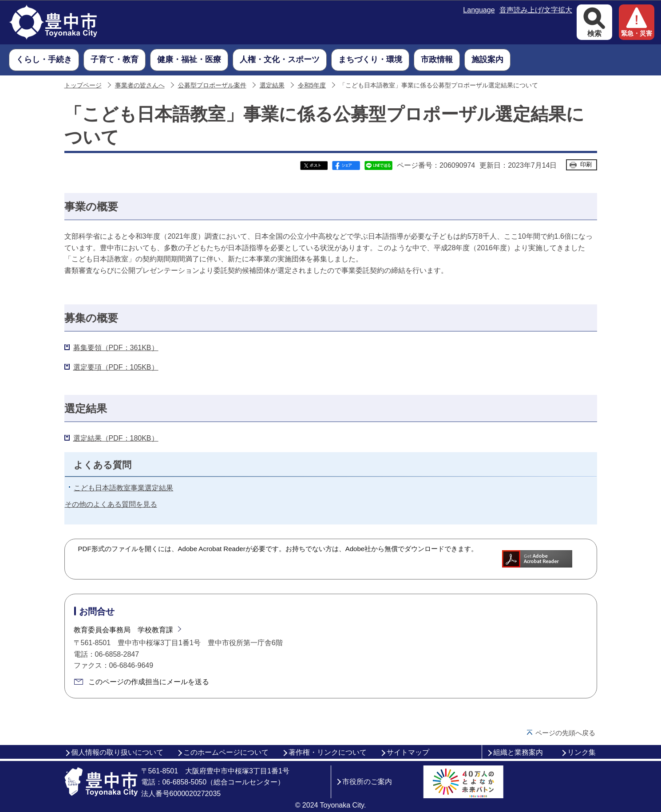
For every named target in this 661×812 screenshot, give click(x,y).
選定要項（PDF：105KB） (116, 367)
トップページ (83, 85)
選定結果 (272, 85)
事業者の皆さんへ (140, 85)
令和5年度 (312, 85)
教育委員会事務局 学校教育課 (123, 630)
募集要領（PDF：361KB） (116, 348)
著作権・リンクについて (328, 752)
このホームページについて (226, 752)
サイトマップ (408, 752)
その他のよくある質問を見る (111, 504)
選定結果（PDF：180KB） (116, 438)
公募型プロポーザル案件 (212, 85)
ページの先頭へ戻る (565, 733)
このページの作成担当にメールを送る (149, 682)
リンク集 (582, 752)
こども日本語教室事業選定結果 (123, 488)
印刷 (586, 164)
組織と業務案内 (518, 752)
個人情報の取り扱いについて (117, 752)
